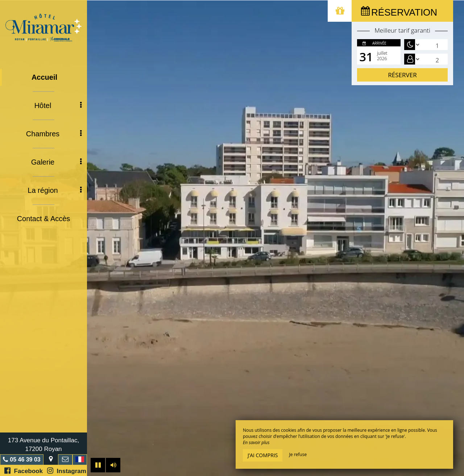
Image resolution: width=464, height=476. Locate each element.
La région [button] (55, 190)
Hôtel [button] (58, 105)
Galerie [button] (56, 162)
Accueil (44, 77)
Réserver (402, 75)
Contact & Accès (44, 219)
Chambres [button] (54, 134)
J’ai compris (263, 455)
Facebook (24, 471)
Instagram (67, 471)
